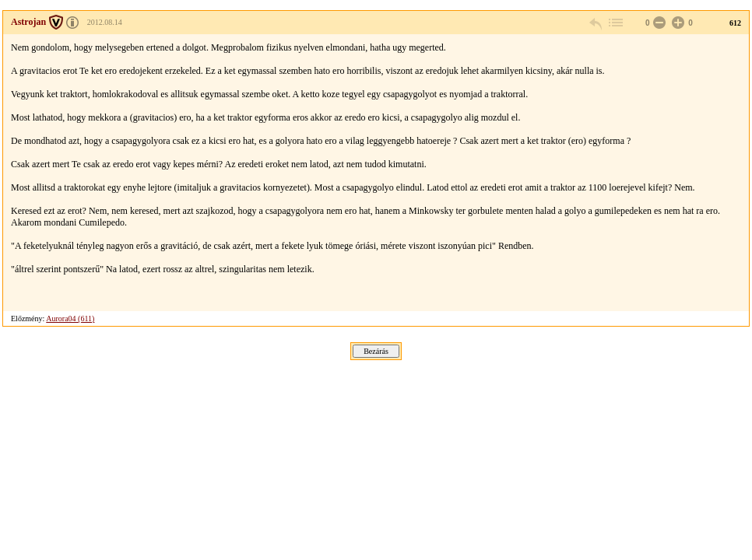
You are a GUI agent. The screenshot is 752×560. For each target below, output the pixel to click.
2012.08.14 (105, 22)
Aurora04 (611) (70, 318)
